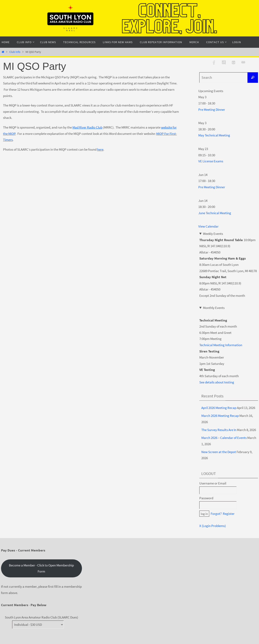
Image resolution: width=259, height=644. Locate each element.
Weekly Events (213, 234)
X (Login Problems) (213, 526)
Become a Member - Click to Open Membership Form (41, 568)
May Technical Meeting (214, 135)
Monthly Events (214, 308)
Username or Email (213, 483)
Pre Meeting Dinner (212, 110)
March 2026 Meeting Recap (220, 416)
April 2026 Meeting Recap (219, 408)
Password (206, 498)
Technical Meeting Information (221, 345)
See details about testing (217, 382)
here (100, 149)
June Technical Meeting (215, 213)
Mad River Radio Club (87, 127)
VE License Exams (211, 161)
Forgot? (216, 514)
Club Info (15, 52)
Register (229, 514)
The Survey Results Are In (219, 430)
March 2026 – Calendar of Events (224, 438)
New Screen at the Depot (219, 452)
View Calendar (208, 226)
